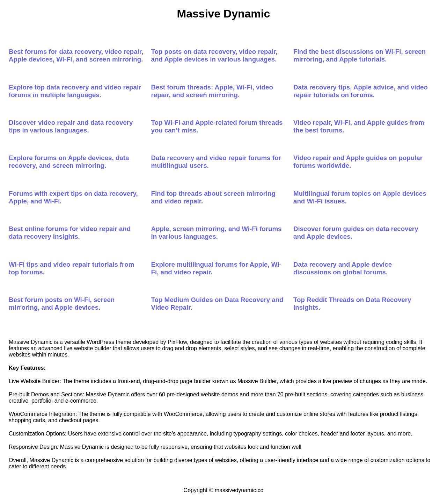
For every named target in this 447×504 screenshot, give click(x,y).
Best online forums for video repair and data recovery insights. (70, 233)
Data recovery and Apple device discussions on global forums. (343, 268)
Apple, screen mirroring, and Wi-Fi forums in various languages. (217, 233)
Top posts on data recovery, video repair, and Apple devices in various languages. (214, 55)
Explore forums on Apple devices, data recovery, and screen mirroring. (69, 162)
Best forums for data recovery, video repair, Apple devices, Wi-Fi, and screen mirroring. (76, 55)
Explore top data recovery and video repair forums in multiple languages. (75, 91)
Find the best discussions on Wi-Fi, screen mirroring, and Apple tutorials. (360, 55)
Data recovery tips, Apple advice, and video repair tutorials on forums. (361, 91)
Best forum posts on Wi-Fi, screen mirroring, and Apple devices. (62, 304)
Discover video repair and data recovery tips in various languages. (71, 126)
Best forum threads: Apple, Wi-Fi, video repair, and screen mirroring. (212, 91)
